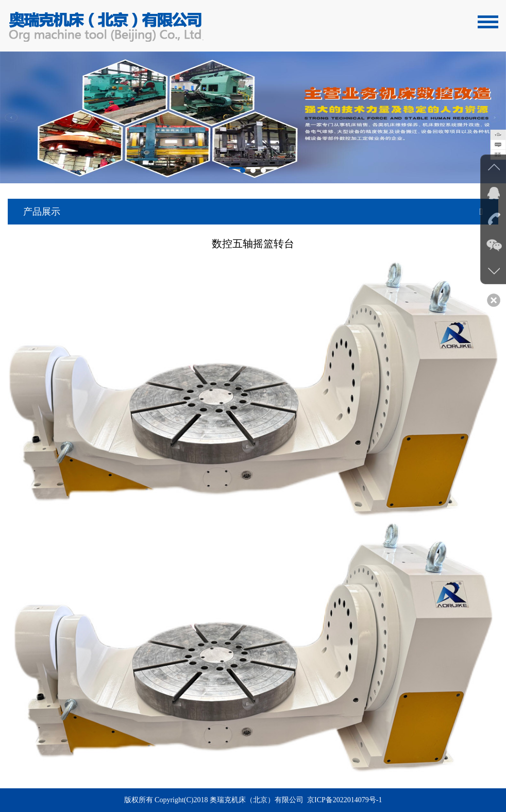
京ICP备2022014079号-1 (344, 800)
